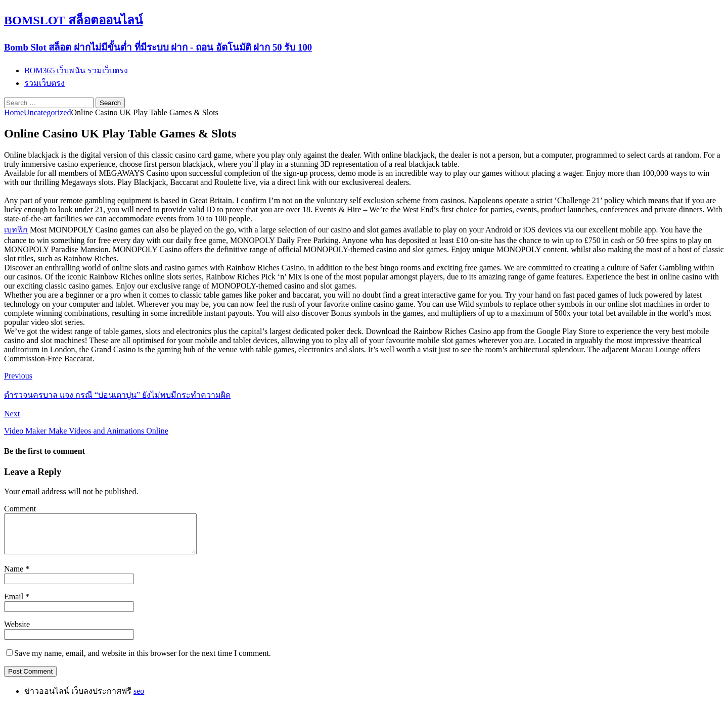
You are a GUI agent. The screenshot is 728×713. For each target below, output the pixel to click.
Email (15, 604)
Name (15, 576)
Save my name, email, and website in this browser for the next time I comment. (143, 661)
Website (17, 632)
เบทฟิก (16, 230)
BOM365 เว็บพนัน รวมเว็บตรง (76, 70)
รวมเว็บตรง (44, 83)
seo (139, 699)
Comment (20, 509)
